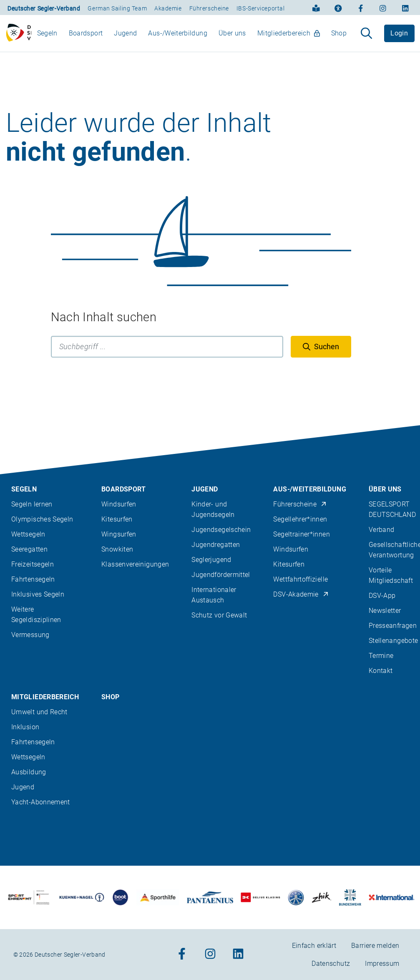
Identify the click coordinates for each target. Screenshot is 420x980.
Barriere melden (375, 946)
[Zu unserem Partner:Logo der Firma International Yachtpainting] (392, 897)
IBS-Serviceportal (261, 8)
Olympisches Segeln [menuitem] (42, 519)
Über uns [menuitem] (232, 37)
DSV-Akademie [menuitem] (301, 594)
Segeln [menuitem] (47, 37)
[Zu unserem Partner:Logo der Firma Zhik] (322, 897)
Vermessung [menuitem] (30, 635)
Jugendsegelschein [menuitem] (221, 530)
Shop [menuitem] (339, 37)
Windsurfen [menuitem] (119, 504)
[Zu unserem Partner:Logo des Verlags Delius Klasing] (260, 897)
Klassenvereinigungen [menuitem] (135, 564)
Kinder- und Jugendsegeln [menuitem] (213, 509)
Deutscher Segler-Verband (44, 8)
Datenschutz (331, 964)
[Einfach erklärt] (316, 8)
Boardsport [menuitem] (86, 37)
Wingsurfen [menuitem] (119, 534)
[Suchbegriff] (167, 354)
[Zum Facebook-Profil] (361, 8)
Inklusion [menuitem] (25, 727)
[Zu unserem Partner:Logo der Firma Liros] (296, 897)
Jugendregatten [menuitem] (216, 545)
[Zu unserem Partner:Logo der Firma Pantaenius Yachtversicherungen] (210, 897)
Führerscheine (209, 8)
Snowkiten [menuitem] (117, 549)
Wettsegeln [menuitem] (28, 534)
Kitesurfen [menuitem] (117, 519)
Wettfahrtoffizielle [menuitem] (301, 579)
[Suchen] (321, 354)
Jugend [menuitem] (125, 37)
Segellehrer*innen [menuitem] (300, 519)
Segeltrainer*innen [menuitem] (301, 534)
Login (399, 37)
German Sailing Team (117, 8)
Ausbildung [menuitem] (29, 772)
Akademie (168, 8)
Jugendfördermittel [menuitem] (221, 575)
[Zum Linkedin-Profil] (405, 8)
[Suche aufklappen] (366, 37)
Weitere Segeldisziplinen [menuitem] (36, 615)
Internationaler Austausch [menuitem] (214, 595)
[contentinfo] (210, 703)
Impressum (382, 964)
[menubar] (192, 37)
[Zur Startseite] (19, 37)
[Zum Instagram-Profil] (383, 8)
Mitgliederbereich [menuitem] (289, 37)
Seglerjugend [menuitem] (211, 560)
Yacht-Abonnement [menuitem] (41, 802)
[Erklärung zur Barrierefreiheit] (338, 8)
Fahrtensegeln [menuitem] (33, 579)
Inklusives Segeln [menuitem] (38, 594)
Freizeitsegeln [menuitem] (33, 564)
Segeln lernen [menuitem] (32, 504)
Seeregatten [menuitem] (29, 549)
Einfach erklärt (314, 946)
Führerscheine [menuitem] (300, 504)
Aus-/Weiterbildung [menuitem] (177, 37)
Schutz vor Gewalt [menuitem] (219, 615)
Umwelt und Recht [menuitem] (39, 712)
